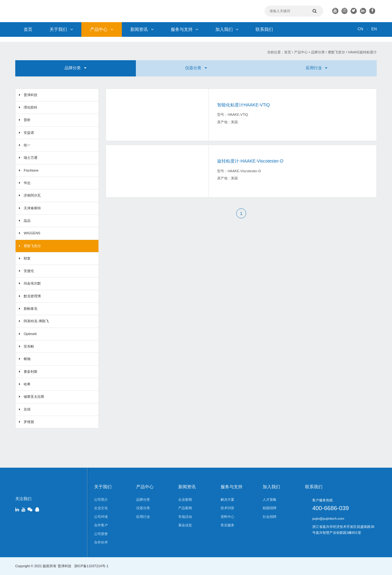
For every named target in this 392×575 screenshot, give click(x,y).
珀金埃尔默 (32, 283)
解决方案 (227, 499)
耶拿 (27, 258)
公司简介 (101, 499)
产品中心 (102, 29)
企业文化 (101, 508)
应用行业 (316, 68)
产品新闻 (185, 508)
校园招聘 (270, 508)
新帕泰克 (31, 309)
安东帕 (29, 346)
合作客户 (101, 525)
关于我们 (61, 29)
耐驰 (27, 359)
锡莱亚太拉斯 (34, 397)
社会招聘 (270, 517)
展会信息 (185, 525)
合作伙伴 (101, 542)
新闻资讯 (142, 29)
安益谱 (29, 133)
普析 (27, 120)
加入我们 (227, 29)
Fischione (31, 170)
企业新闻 (185, 499)
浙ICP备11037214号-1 (91, 566)
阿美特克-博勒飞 (36, 321)
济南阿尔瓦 (32, 195)
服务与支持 (184, 29)
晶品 (27, 221)
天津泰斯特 (32, 208)
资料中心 (227, 517)
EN (374, 29)
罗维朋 (29, 422)
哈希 (27, 384)
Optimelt (30, 334)
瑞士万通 (31, 158)
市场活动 (185, 517)
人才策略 (270, 499)
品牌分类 (318, 52)
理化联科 (31, 107)
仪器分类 (196, 68)
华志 (27, 183)
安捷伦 (29, 271)
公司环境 (101, 517)
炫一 (27, 145)
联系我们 (264, 29)
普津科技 (31, 95)
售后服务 (227, 525)
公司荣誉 (101, 534)
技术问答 (227, 508)
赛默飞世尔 (336, 52)
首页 (28, 29)
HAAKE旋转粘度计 (362, 52)
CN (360, 29)
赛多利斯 (31, 372)
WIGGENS (32, 233)
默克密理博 (32, 296)
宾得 (27, 409)
